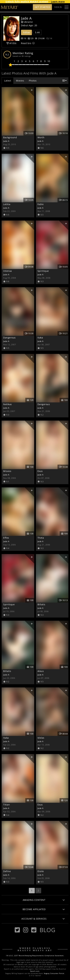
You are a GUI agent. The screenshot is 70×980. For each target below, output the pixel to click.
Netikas (8, 404)
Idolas (41, 738)
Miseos (7, 471)
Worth (41, 137)
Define (7, 871)
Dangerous (9, 338)
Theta (41, 538)
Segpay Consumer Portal (54, 973)
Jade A (6, 141)
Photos (33, 81)
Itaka (40, 338)
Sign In (58, 7)
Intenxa (8, 271)
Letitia (7, 204)
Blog (47, 930)
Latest (8, 81)
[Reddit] (34, 930)
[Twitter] (17, 930)
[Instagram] (26, 930)
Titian (6, 805)
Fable (41, 204)
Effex (6, 538)
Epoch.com (35, 971)
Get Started (42, 7)
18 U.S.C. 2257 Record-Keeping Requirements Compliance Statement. (35, 956)
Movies (20, 81)
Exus (40, 471)
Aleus (41, 671)
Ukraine (27, 22)
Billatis (41, 604)
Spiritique (43, 271)
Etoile (41, 871)
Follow (26, 32)
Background (10, 137)
